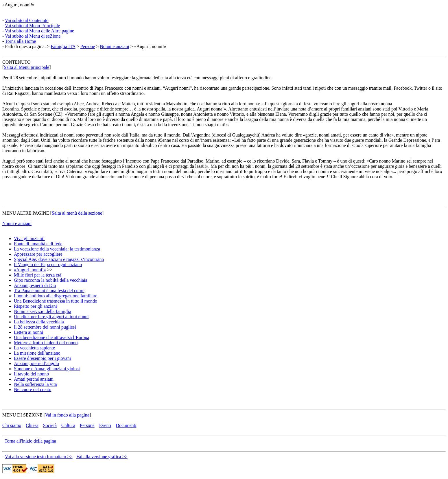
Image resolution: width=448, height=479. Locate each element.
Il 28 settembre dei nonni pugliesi (45, 327)
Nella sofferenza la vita (35, 384)
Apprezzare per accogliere (38, 254)
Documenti (126, 425)
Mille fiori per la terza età (38, 275)
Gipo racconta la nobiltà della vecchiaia (51, 280)
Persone (88, 46)
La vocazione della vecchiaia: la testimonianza (57, 249)
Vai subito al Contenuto (27, 20)
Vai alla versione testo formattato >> (39, 457)
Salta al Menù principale (26, 67)
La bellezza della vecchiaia (39, 322)
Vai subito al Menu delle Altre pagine (39, 31)
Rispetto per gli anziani (35, 306)
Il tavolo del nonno (31, 374)
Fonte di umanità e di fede (38, 244)
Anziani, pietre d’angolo (36, 363)
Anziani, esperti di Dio (35, 285)
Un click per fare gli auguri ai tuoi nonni (51, 317)
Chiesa (32, 425)
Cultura (68, 425)
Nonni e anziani (114, 46)
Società (50, 425)
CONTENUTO (16, 62)
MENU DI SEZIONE (22, 415)
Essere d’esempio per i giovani (42, 358)
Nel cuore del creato (33, 389)
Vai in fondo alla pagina (67, 415)
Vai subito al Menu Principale (32, 26)
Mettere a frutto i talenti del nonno (46, 343)
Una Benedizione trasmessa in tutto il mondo (56, 301)
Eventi (105, 425)
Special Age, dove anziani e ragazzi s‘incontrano (59, 259)
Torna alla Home (20, 41)
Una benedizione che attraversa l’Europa (51, 337)
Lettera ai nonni (28, 332)
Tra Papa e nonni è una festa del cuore (49, 291)
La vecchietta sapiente (34, 348)
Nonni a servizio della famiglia (43, 311)
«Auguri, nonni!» (18, 5)
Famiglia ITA (63, 46)
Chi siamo (12, 425)
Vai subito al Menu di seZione (33, 36)
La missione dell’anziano (37, 353)
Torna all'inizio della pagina (30, 441)
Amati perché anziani (34, 379)
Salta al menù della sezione (77, 213)
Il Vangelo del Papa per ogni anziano (48, 265)
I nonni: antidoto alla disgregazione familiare (56, 296)
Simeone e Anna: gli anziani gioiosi (47, 369)
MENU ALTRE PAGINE (26, 213)
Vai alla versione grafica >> (102, 457)
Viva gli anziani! (29, 238)
